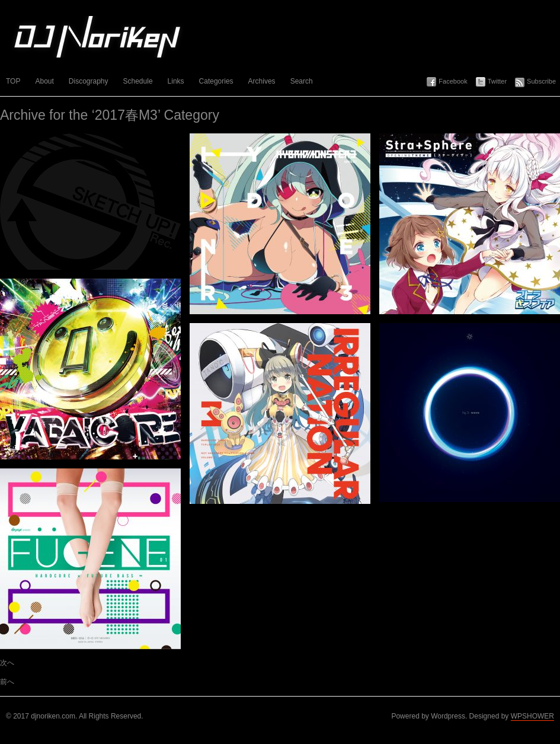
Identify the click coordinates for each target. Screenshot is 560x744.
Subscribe (541, 81)
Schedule (138, 81)
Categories (216, 81)
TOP (13, 81)
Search (302, 81)
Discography (89, 81)
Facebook (453, 81)
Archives (262, 81)
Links (176, 81)
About (44, 81)
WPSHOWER (532, 716)
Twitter (497, 81)
